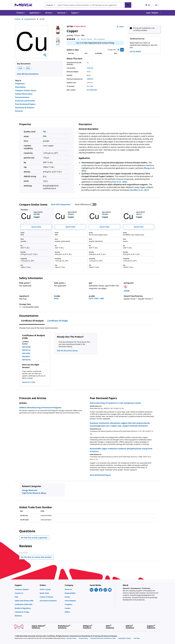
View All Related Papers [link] (100, 475)
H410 (56, 299)
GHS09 (127, 291)
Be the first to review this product (37, 558)
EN (157, 5)
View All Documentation (28, 74)
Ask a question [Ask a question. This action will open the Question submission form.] (99, 39)
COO (28, 68)
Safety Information (24, 94)
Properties (20, 84)
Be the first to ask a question (34, 538)
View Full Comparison (61, 204)
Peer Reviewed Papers (25, 104)
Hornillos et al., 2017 (139, 190)
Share (120, 27)
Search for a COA (29, 382)
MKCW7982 (26, 347)
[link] (26, 589)
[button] (152, 13)
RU (148, 5)
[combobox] (88, 5)
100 (44, 132)
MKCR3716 (26, 350)
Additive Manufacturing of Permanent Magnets (40, 408)
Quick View (36, 227)
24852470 (90, 79)
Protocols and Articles (25, 101)
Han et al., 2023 (120, 182)
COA (20, 68)
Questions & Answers (25, 108)
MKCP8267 (26, 356)
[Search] (128, 5)
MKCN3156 (26, 360)
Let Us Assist (135, 51)
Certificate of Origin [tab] (58, 321)
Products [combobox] (50, 5)
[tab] (20, 19)
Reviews (19, 111)
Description (20, 87)
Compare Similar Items (26, 90)
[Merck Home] (23, 5)
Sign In (79, 43)
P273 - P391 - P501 (96, 299)
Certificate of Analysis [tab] (32, 321)
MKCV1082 (26, 353)
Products (18, 19)
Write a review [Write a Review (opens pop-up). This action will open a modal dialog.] (86, 39)
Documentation (22, 97)
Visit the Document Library (67, 351)
